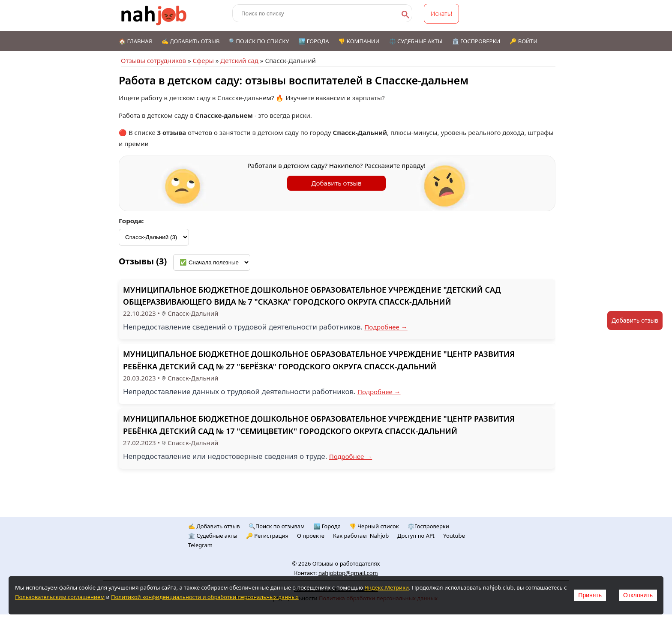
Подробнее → (386, 327)
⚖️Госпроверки (428, 526)
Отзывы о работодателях (346, 563)
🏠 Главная (135, 41)
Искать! (441, 13)
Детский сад (239, 60)
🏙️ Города (313, 41)
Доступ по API (416, 536)
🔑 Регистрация (267, 536)
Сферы (203, 60)
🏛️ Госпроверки (476, 41)
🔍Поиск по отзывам (277, 526)
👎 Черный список (374, 526)
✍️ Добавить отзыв (191, 41)
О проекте (311, 536)
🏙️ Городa (327, 526)
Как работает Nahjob (361, 536)
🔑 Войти (523, 41)
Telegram (200, 545)
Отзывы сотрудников (153, 60)
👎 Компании (359, 41)
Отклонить (638, 595)
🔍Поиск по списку (259, 41)
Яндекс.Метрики (387, 587)
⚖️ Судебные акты (416, 41)
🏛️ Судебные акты (213, 536)
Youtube (454, 536)
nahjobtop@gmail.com (348, 573)
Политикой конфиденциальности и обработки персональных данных (205, 597)
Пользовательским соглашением (60, 597)
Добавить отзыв (337, 183)
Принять (590, 595)
